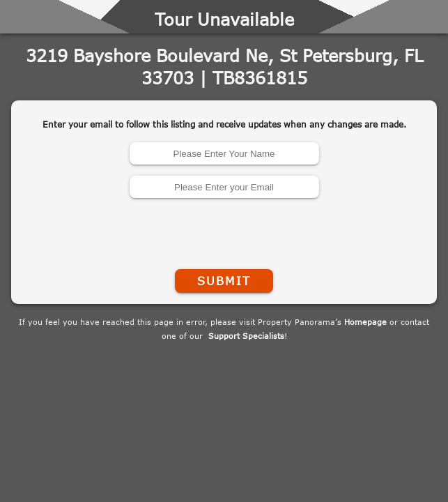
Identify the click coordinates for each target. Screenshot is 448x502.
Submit (224, 281)
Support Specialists (246, 336)
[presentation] (224, 231)
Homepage (365, 322)
